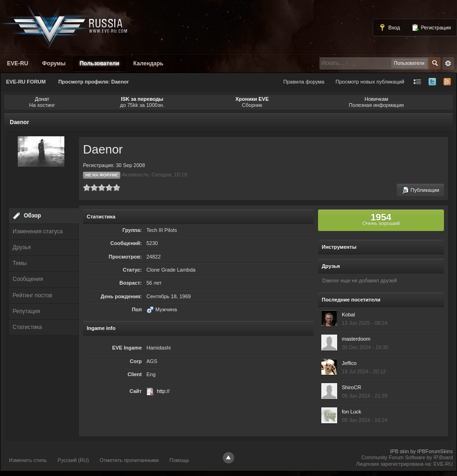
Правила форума (304, 82)
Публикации (420, 190)
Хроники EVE (252, 99)
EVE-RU (17, 63)
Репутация (26, 311)
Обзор (32, 216)
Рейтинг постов (32, 295)
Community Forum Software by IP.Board (407, 457)
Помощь (179, 460)
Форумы (54, 63)
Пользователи (100, 63)
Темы (20, 263)
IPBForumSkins (435, 451)
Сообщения (28, 279)
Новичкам (377, 99)
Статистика (27, 327)
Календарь (149, 63)
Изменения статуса (38, 231)
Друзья (22, 247)
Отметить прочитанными (129, 460)
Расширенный (448, 63)
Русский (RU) (73, 460)
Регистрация (431, 28)
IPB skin (399, 451)
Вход (389, 28)
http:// (163, 391)
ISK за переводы (142, 99)
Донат (42, 99)
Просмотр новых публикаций (370, 82)
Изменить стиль (28, 460)
